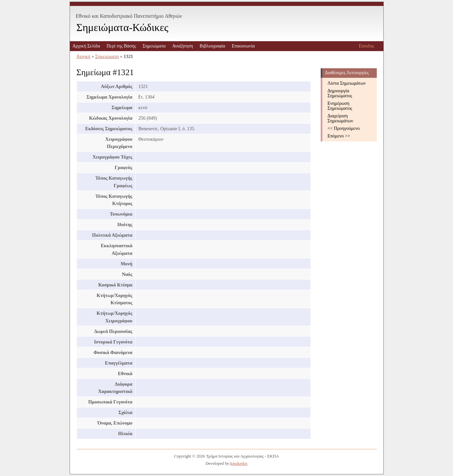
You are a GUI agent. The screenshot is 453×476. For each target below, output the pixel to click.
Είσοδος (366, 46)
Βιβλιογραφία (212, 46)
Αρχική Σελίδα (86, 46)
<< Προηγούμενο (344, 128)
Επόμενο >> (339, 136)
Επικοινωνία (243, 46)
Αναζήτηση (183, 46)
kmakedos (239, 463)
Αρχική (84, 56)
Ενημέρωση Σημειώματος (340, 106)
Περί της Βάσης (121, 46)
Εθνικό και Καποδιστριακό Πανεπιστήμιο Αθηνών (129, 16)
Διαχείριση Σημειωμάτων (340, 118)
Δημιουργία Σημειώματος (340, 93)
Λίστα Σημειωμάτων (347, 83)
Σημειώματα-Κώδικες (123, 27)
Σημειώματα (154, 46)
